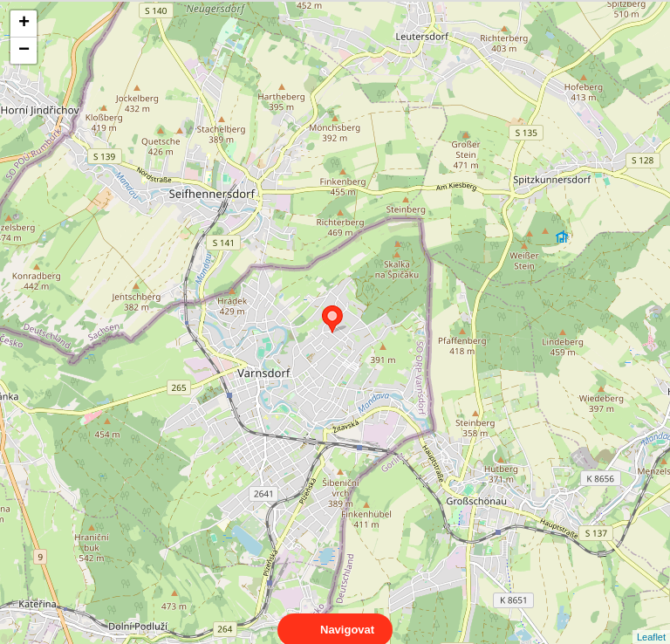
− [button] (24, 51)
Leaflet (651, 621)
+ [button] (24, 24)
